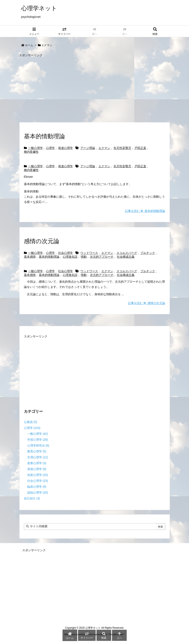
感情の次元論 (42, 241)
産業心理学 (37, 463)
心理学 (50, 148)
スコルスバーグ (127, 253)
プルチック (148, 253)
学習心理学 (38, 440)
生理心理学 (38, 457)
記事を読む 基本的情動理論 (145, 211)
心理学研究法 (38, 445)
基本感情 (30, 257)
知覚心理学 (38, 475)
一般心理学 (35, 148)
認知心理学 (38, 492)
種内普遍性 (31, 152)
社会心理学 (65, 253)
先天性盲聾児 (122, 148)
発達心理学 (65, 148)
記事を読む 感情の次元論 (147, 303)
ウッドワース (89, 253)
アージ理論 (88, 148)
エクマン (104, 148)
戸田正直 (140, 148)
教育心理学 (37, 451)
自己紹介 (32, 498)
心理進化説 (70, 257)
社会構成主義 (126, 257)
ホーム (29, 45)
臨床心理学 (37, 487)
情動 (84, 257)
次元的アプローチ (102, 257)
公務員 (31, 422)
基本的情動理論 (44, 136)
